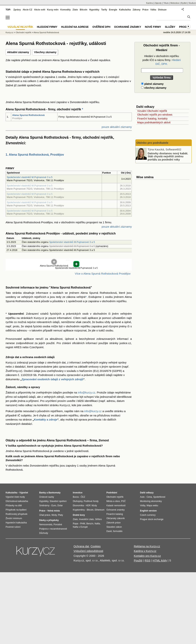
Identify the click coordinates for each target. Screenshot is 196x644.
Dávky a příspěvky (49, 520)
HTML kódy (160, 560)
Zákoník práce (113, 523)
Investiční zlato (86, 519)
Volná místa (53, 511)
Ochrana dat (81, 546)
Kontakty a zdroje (46, 419)
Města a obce (113, 501)
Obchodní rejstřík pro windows (155, 115)
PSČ (123, 501)
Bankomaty (54, 493)
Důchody (44, 533)
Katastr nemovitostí (116, 506)
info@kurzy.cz (87, 392)
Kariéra (149, 3)
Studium (192, 3)
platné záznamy (152, 84)
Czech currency (148, 515)
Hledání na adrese (75, 27)
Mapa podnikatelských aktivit (154, 122)
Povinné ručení (13, 527)
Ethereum (99, 510)
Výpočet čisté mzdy (15, 497)
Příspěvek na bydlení (16, 510)
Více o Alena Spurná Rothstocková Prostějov (103, 274)
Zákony (136, 10)
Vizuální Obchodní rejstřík (152, 111)
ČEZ (83, 497)
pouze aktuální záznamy (117, 127)
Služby (170, 27)
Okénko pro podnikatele (152, 143)
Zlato (75, 10)
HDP (88, 506)
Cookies (96, 546)
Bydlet (184, 3)
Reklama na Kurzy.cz (147, 546)
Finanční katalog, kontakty (152, 119)
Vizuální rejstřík (20, 27)
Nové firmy (153, 27)
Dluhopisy (78, 501)
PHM (83, 524)
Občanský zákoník (116, 518)
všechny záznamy (154, 88)
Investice (78, 493)
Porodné (58, 525)
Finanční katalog (115, 514)
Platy (61, 515)
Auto (142, 497)
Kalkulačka (125, 10)
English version (148, 511)
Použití (138, 560)
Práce (146, 10)
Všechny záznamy (45, 52)
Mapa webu (152, 506)
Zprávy (17, 10)
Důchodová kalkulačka (17, 501)
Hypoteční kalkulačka (16, 523)
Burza (76, 497)
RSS (148, 560)
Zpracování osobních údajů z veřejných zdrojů (52, 379)
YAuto (166, 3)
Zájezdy (158, 3)
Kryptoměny (79, 510)
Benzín (90, 524)
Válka (153, 10)
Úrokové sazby (47, 497)
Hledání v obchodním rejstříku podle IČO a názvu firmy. (162, 60)
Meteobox (175, 3)
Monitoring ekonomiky (151, 501)
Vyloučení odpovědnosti (88, 551)
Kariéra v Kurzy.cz (145, 551)
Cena (149, 497)
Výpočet (24, 493)
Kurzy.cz (9, 32)
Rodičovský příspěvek (17, 514)
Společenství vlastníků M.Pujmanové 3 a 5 (30, 177)
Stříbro (98, 519)
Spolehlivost (159, 497)
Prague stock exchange (152, 519)
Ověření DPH (101, 27)
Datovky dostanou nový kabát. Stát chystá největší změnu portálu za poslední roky (168, 156)
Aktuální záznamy (18, 52)
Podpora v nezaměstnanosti (53, 529)
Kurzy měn (53, 10)
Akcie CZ (27, 10)
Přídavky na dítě (14, 506)
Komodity (65, 10)
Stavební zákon (114, 527)
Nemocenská (46, 525)
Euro (54, 506)
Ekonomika (78, 506)
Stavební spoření (58, 501)
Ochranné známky (128, 27)
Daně (109, 531)
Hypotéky (94, 10)
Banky (43, 493)
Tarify (104, 10)
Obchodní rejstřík (24, 32)
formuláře (118, 531)
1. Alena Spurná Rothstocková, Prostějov (35, 155)
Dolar (60, 506)
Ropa (76, 524)
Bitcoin (84, 10)
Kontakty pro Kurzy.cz (147, 556)
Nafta (97, 524)
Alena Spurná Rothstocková (28, 115)
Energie (113, 10)
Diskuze (162, 10)
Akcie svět (40, 10)
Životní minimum (14, 518)
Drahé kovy (79, 515)
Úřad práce (45, 515)
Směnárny (44, 506)
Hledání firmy (47, 27)
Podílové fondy (91, 501)
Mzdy (54, 515)
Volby (143, 506)
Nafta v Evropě (80, 527)
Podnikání (112, 493)
